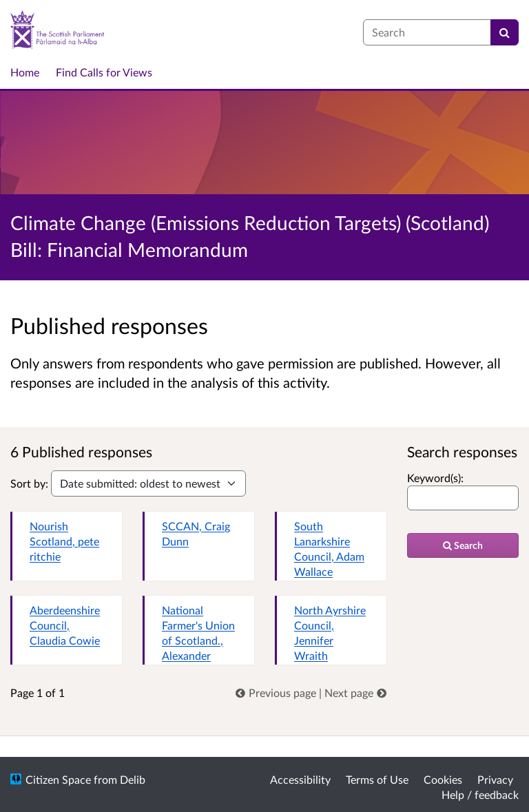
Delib (133, 779)
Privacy (495, 779)
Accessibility (300, 779)
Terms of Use (377, 779)
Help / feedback (480, 794)
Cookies (443, 779)
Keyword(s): (435, 478)
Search (463, 545)
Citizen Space (58, 779)
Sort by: (29, 483)
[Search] (505, 32)
